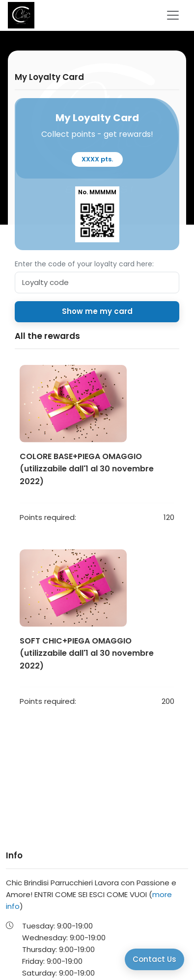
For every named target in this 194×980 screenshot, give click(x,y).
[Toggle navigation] (173, 15)
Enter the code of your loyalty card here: (84, 264)
